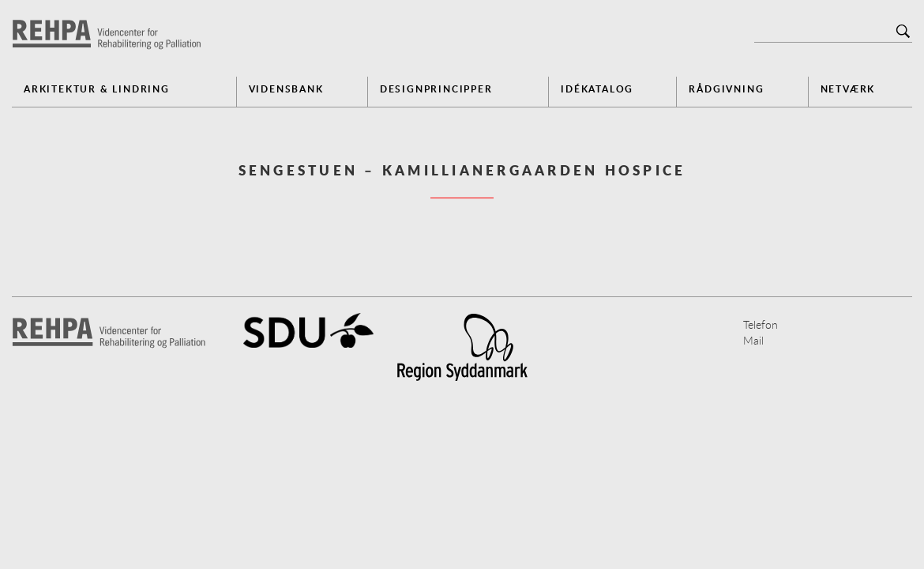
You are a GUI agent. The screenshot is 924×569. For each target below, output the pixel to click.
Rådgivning (726, 89)
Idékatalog (597, 89)
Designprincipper (436, 89)
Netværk (848, 89)
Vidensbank (286, 89)
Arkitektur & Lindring (97, 89)
